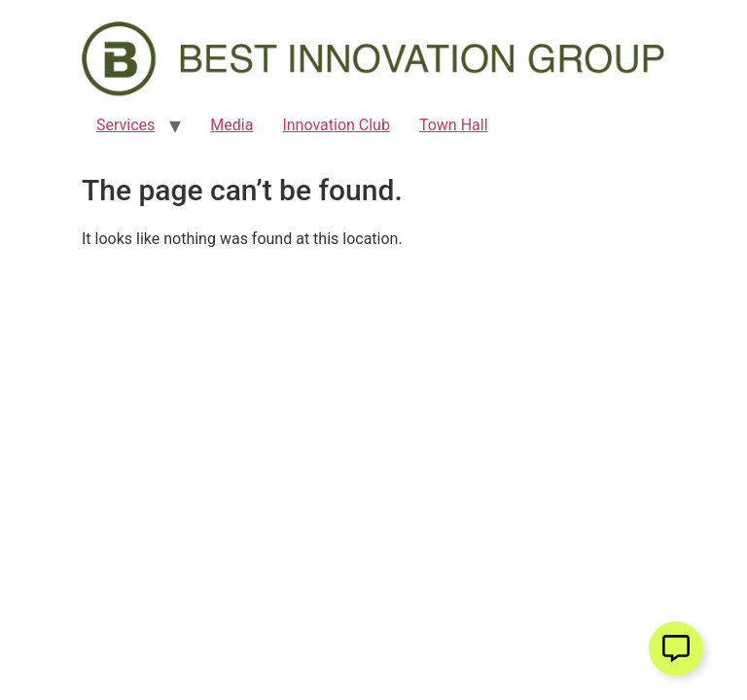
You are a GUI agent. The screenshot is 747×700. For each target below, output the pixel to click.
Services (125, 125)
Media (231, 125)
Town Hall (454, 125)
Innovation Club (336, 125)
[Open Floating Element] (676, 648)
